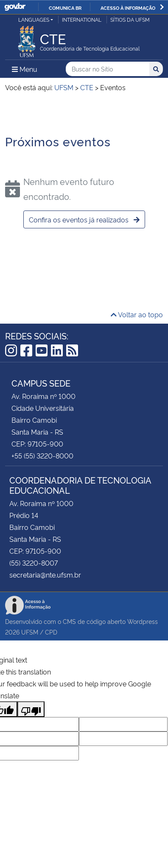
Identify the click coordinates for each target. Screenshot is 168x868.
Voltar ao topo (137, 314)
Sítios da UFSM (130, 19)
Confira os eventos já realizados (84, 219)
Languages (34, 19)
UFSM (30, 632)
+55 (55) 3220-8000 (42, 455)
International (82, 19)
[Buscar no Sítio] (108, 69)
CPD (51, 632)
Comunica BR (65, 8)
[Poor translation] (31, 709)
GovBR (15, 7)
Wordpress (143, 621)
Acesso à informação (128, 8)
